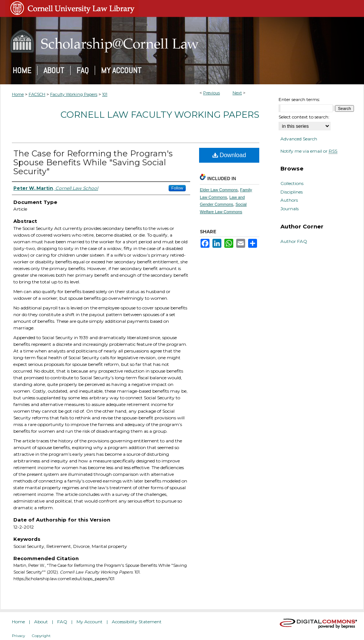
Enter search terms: (299, 99)
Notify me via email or (309, 151)
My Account (90, 622)
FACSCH (37, 94)
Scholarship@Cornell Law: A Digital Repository (182, 41)
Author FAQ (294, 241)
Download (229, 155)
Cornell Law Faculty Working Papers (160, 115)
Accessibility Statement (137, 622)
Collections (292, 183)
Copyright (41, 636)
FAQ (62, 622)
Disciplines (292, 192)
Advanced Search (299, 139)
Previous (212, 93)
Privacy (18, 636)
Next (237, 93)
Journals (290, 209)
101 (105, 94)
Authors (289, 200)
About (41, 622)
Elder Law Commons (219, 190)
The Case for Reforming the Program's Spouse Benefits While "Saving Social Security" (93, 163)
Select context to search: (304, 117)
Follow (177, 188)
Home (18, 94)
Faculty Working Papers (74, 94)
